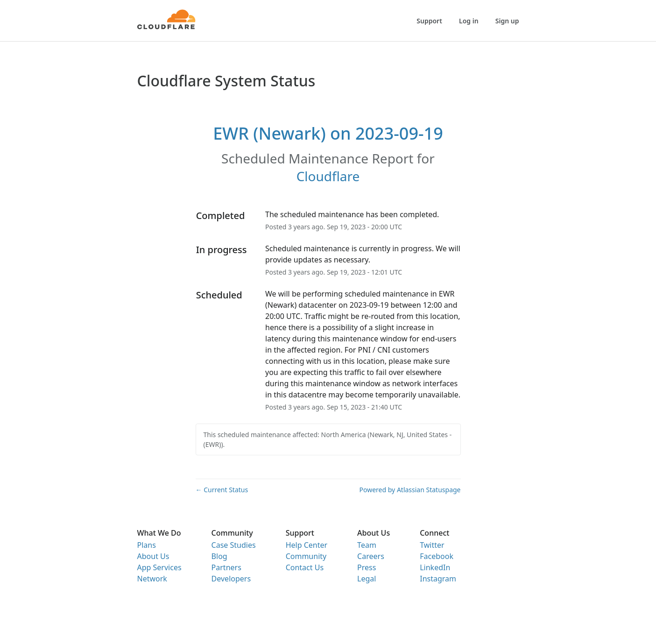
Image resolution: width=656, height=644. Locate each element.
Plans (147, 545)
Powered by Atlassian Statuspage (410, 490)
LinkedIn (435, 567)
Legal (367, 579)
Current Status (222, 490)
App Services (159, 567)
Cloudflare (328, 176)
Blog (219, 556)
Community (306, 556)
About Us (153, 556)
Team (367, 545)
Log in (469, 21)
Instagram (438, 579)
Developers (231, 579)
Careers (371, 556)
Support (429, 21)
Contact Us (305, 567)
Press (367, 567)
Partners (226, 567)
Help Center (307, 545)
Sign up (507, 21)
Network (152, 579)
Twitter (432, 545)
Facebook (437, 556)
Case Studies (234, 545)
